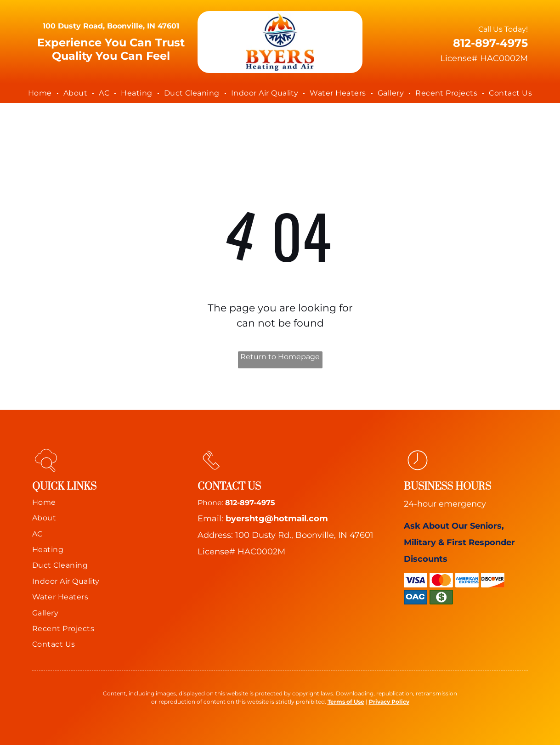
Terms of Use (346, 702)
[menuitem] (41, 93)
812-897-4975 (250, 503)
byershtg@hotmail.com (277, 519)
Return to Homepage (280, 357)
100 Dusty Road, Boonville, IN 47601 (111, 26)
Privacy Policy (389, 702)
